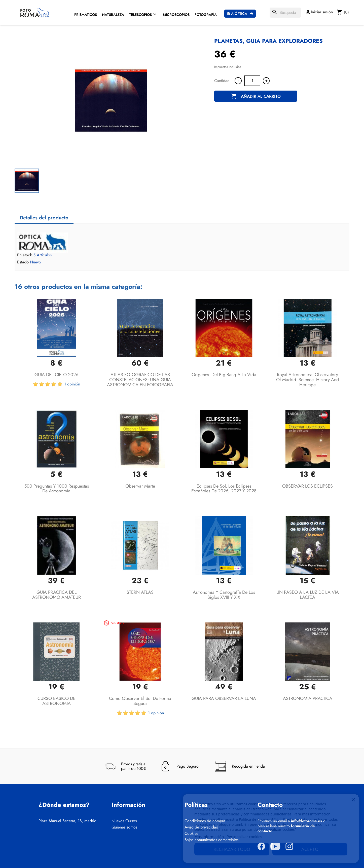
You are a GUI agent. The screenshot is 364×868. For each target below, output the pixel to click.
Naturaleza (113, 15)
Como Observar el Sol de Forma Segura (140, 701)
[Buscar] (285, 13)
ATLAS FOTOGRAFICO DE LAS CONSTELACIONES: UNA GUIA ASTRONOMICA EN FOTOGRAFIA (140, 380)
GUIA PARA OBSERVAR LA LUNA (224, 698)
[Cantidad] (252, 81)
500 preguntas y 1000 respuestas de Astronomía (57, 489)
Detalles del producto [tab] (44, 218)
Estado (23, 262)
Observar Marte (140, 486)
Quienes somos (124, 827)
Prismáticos (86, 15)
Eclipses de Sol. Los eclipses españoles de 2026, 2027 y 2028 (224, 489)
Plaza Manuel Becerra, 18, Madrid (67, 821)
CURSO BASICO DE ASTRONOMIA (57, 701)
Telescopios (140, 15)
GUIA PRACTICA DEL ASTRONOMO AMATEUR (57, 595)
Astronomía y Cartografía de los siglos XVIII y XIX (224, 595)
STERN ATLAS (140, 592)
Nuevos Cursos (124, 821)
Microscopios (176, 15)
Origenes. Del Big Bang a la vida (224, 375)
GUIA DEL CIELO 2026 (56, 375)
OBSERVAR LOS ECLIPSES (307, 486)
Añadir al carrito (256, 96)
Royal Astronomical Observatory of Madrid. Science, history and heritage (307, 380)
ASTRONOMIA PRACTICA (308, 698)
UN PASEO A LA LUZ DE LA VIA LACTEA (308, 595)
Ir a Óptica (237, 14)
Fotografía (206, 15)
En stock (25, 255)
